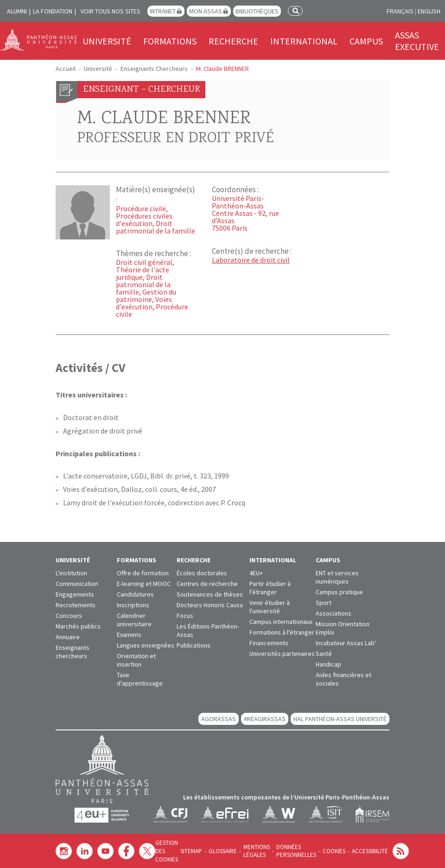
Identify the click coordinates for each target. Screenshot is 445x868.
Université (107, 41)
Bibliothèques (257, 11)
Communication (77, 584)
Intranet (163, 11)
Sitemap (190, 851)
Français (400, 11)
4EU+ (256, 573)
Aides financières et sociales (343, 679)
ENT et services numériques (337, 577)
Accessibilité (360, 851)
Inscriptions (133, 605)
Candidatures (135, 594)
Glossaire (219, 851)
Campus (366, 41)
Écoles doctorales (202, 573)
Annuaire (68, 637)
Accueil (66, 69)
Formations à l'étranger (282, 632)
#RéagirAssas (265, 719)
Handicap (328, 664)
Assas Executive (417, 41)
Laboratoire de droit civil (251, 260)
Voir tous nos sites (111, 11)
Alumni (17, 11)
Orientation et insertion (136, 660)
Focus (185, 616)
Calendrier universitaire (134, 620)
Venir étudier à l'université (270, 607)
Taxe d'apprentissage (140, 679)
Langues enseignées (146, 645)
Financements (269, 643)
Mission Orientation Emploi (343, 628)
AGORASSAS (219, 719)
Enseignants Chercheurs (154, 69)
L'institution (71, 573)
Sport (324, 603)
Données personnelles (290, 851)
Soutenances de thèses (210, 594)
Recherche (233, 41)
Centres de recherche (207, 584)
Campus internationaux (281, 622)
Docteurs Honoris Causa (210, 605)
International (304, 41)
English (429, 11)
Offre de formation (143, 573)
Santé (324, 654)
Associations (334, 613)
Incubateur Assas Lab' (346, 643)
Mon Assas (206, 11)
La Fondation (53, 11)
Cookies (326, 851)
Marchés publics (78, 626)
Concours (69, 616)
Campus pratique (339, 592)
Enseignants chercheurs (73, 652)
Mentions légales (252, 851)
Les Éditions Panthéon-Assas (208, 630)
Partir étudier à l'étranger (270, 588)
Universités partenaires (282, 654)
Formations (170, 41)
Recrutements (76, 605)
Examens (129, 635)
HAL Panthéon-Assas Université (340, 719)
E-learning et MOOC (144, 584)
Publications (194, 645)
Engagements (75, 594)
